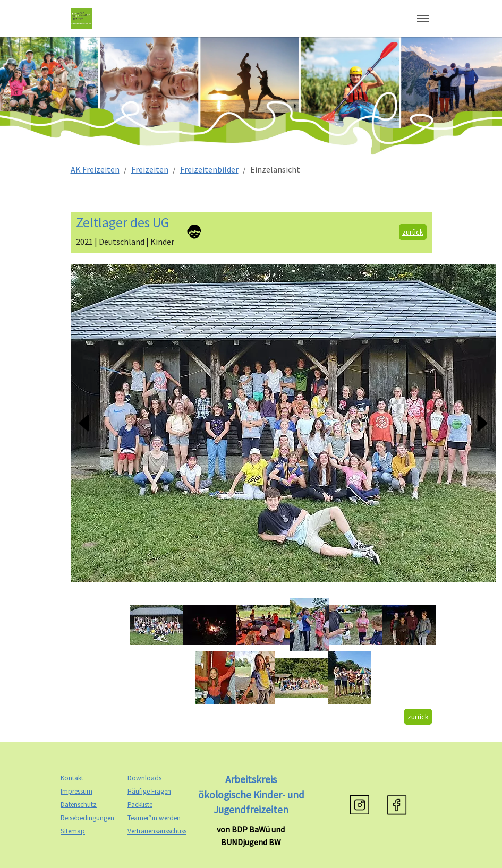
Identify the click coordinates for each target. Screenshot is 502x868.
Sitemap (73, 831)
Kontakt (72, 778)
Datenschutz (79, 805)
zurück (413, 232)
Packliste (140, 805)
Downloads (144, 778)
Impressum (76, 791)
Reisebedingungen (87, 818)
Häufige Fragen (149, 791)
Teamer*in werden (154, 818)
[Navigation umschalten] (423, 19)
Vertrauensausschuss (157, 831)
